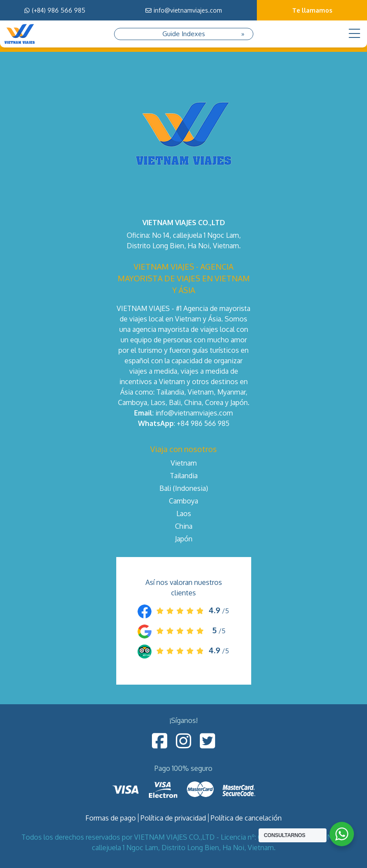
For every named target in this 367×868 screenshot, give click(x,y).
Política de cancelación (246, 818)
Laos (184, 513)
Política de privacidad (173, 818)
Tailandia (184, 476)
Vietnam (184, 463)
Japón (184, 539)
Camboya (183, 501)
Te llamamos (312, 10)
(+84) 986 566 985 (55, 10)
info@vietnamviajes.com (184, 10)
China (184, 526)
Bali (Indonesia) (184, 488)
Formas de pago (111, 818)
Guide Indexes (184, 34)
